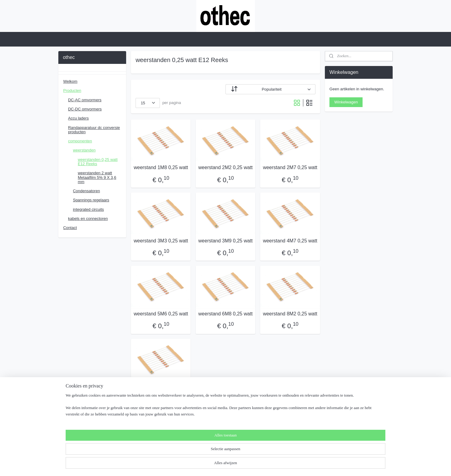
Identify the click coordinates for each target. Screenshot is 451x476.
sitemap (201, 465)
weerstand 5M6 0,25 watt (161, 314)
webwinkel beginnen (231, 465)
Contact (70, 228)
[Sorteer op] (270, 89)
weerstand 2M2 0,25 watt (226, 167)
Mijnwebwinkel (279, 465)
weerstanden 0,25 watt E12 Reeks (98, 162)
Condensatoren (86, 191)
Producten (72, 90)
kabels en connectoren (88, 219)
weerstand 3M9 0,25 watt (226, 241)
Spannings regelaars (91, 200)
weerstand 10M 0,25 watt (161, 387)
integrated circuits (88, 209)
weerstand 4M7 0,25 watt (290, 241)
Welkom (70, 81)
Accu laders (78, 118)
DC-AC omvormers (85, 100)
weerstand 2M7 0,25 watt (290, 167)
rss (211, 465)
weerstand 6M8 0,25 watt (226, 314)
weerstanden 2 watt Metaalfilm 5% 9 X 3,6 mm (97, 177)
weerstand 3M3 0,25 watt (161, 241)
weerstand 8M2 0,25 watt (290, 314)
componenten (80, 141)
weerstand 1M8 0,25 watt (161, 167)
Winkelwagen (346, 102)
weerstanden (84, 150)
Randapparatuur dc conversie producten (94, 130)
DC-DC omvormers (85, 109)
